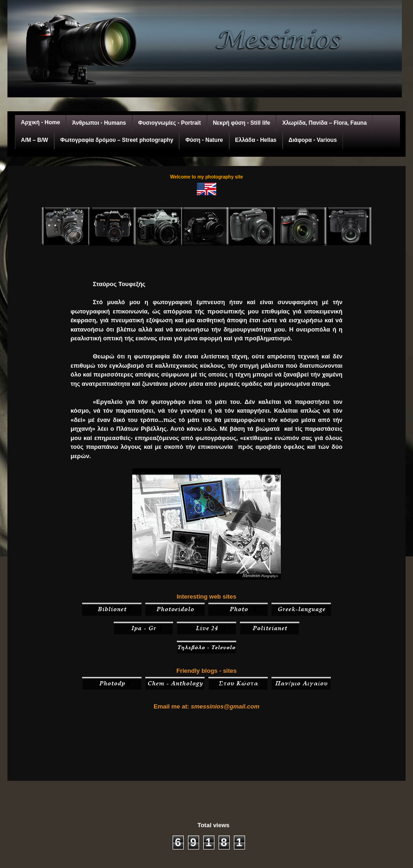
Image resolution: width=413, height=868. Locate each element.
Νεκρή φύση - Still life (242, 123)
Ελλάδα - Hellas (256, 140)
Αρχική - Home (40, 122)
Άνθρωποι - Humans (99, 123)
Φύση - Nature (204, 140)
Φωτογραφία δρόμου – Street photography (117, 140)
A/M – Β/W (35, 140)
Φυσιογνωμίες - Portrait (170, 123)
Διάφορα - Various (313, 140)
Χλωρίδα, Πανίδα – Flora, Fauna (324, 123)
